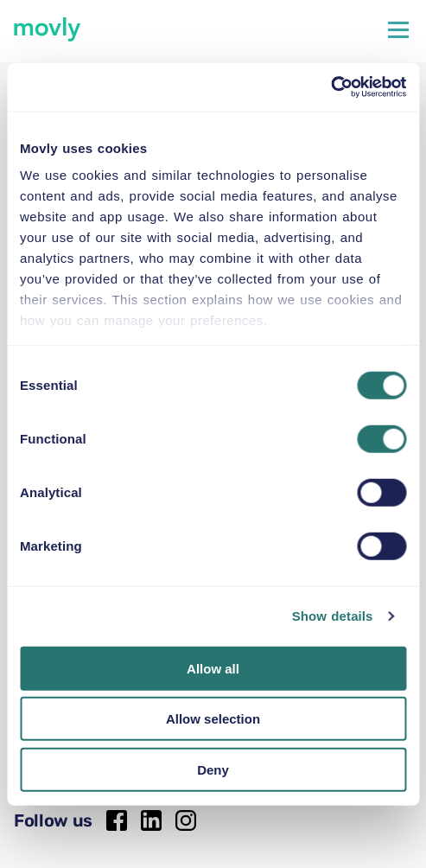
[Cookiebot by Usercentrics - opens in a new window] (331, 87)
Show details (333, 616)
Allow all (213, 668)
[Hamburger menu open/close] (398, 29)
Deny (213, 769)
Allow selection (213, 719)
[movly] (48, 29)
